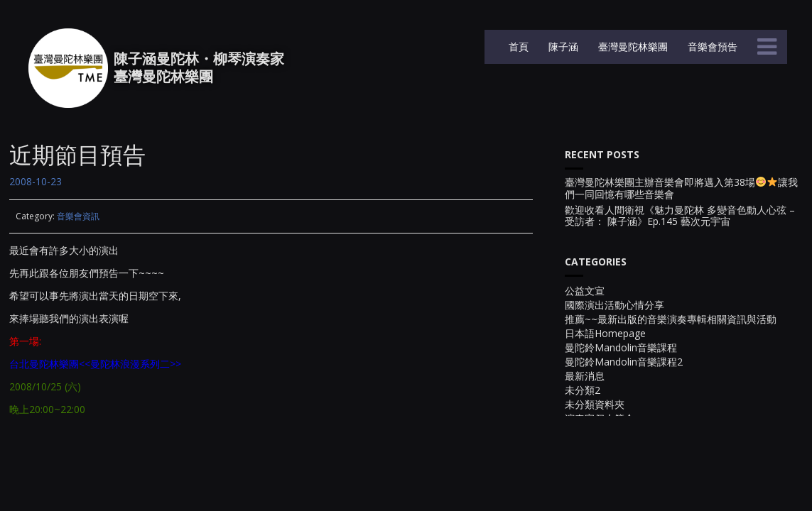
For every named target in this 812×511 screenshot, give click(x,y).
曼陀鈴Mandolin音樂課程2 (624, 362)
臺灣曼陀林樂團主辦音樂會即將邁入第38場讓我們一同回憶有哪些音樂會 (681, 189)
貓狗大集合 (590, 461)
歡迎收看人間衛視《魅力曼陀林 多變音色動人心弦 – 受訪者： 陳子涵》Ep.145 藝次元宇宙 (680, 216)
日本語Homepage (605, 333)
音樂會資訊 (78, 216)
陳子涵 (562, 46)
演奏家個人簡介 (600, 418)
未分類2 (583, 390)
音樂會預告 (711, 46)
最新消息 (585, 376)
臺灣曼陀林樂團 (632, 46)
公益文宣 (585, 291)
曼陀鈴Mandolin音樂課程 (621, 347)
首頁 (517, 46)
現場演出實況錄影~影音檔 (623, 433)
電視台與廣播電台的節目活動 (629, 475)
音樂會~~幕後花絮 (606, 489)
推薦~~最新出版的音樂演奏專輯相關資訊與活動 (671, 319)
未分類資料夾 (595, 404)
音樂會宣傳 (590, 504)
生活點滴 (585, 447)
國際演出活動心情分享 (615, 305)
